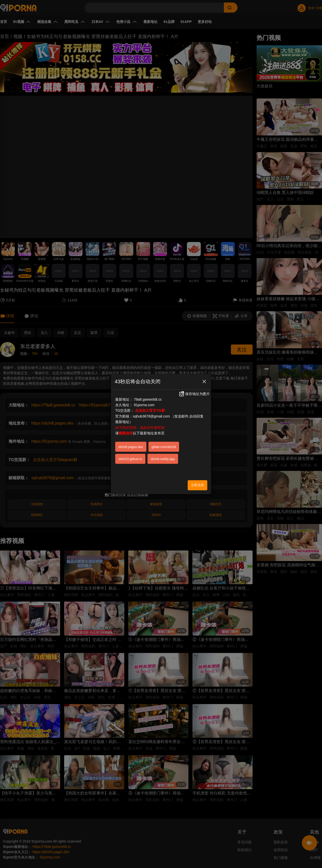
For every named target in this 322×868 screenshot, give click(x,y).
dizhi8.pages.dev (131, 447)
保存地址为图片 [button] (194, 394)
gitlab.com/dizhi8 (164, 447)
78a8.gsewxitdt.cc (148, 399)
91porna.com (144, 405)
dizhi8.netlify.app (163, 459)
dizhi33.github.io (130, 459)
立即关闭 (197, 485)
